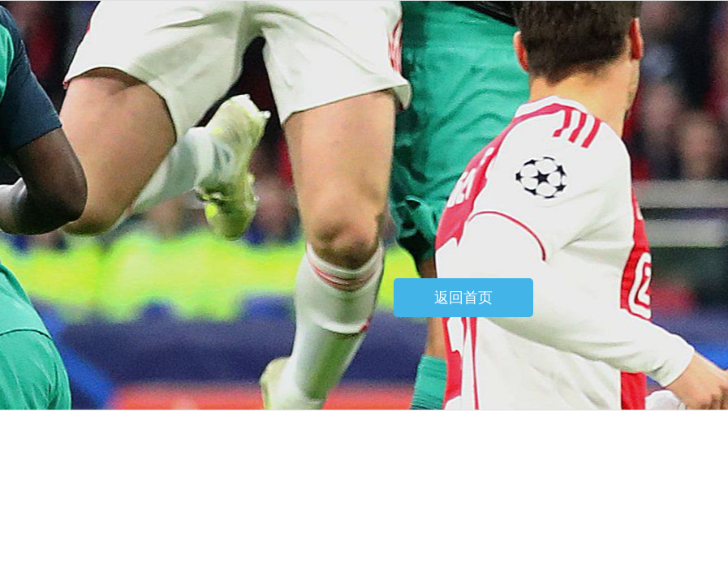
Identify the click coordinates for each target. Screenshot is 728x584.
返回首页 (463, 298)
